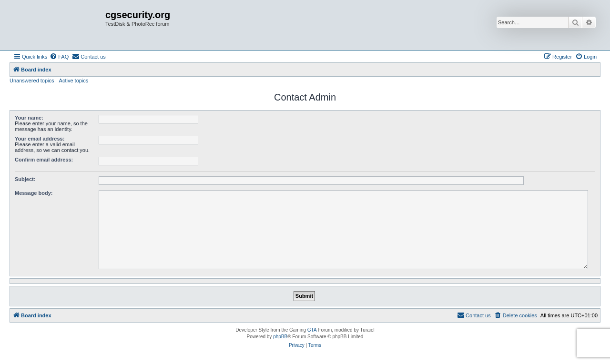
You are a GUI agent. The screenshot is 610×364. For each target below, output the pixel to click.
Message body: (34, 193)
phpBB (280, 337)
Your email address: (40, 139)
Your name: (29, 118)
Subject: (25, 179)
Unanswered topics (32, 81)
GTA (312, 330)
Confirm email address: (44, 160)
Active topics (74, 81)
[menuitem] (59, 57)
